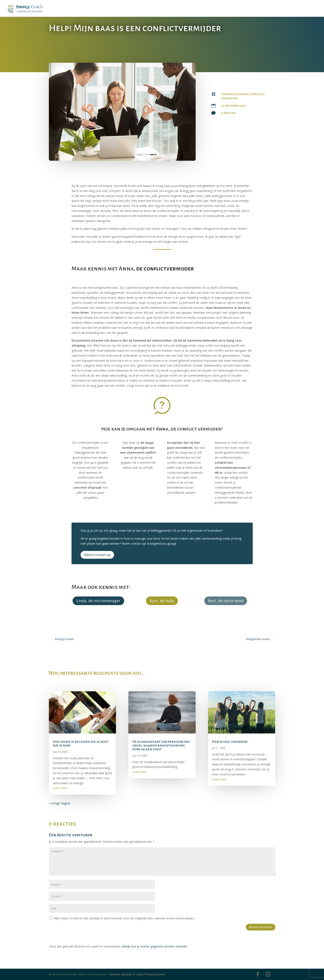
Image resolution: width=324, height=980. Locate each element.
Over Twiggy (308, 9)
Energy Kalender (235, 9)
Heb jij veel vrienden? (230, 742)
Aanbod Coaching (201, 9)
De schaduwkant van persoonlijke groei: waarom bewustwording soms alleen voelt (161, 745)
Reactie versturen (261, 927)
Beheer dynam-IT (123, 974)
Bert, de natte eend (226, 601)
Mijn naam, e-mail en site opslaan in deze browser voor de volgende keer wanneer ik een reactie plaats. (124, 918)
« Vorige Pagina (59, 803)
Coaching (243, 94)
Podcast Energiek (151, 9)
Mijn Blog (176, 9)
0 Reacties (228, 113)
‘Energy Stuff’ (267, 9)
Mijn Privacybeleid (151, 974)
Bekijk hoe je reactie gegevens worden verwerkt (154, 946)
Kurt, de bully (162, 601)
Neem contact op (97, 555)
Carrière (227, 94)
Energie (257, 94)
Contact (288, 9)
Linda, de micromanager (98, 601)
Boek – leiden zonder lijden (113, 9)
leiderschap (230, 98)
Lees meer (60, 788)
